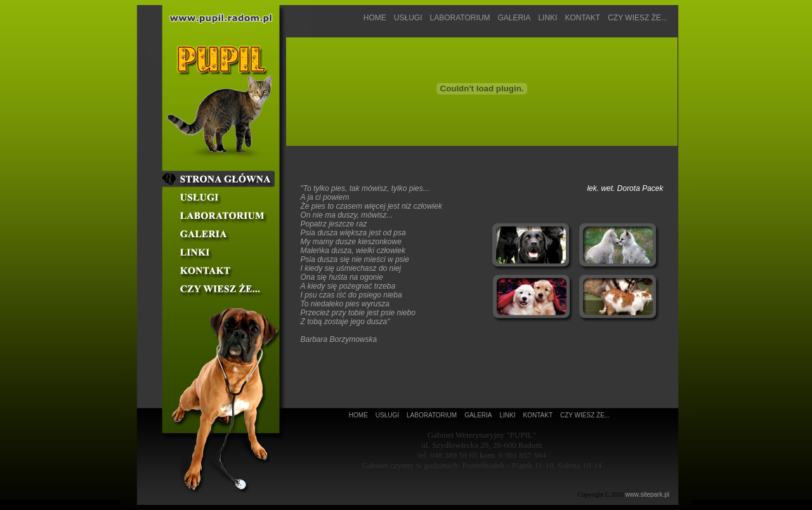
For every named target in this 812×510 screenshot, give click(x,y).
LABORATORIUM (460, 18)
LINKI (547, 18)
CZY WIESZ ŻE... (638, 18)
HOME (375, 18)
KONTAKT (582, 18)
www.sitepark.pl (647, 494)
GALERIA (514, 18)
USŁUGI (408, 18)
